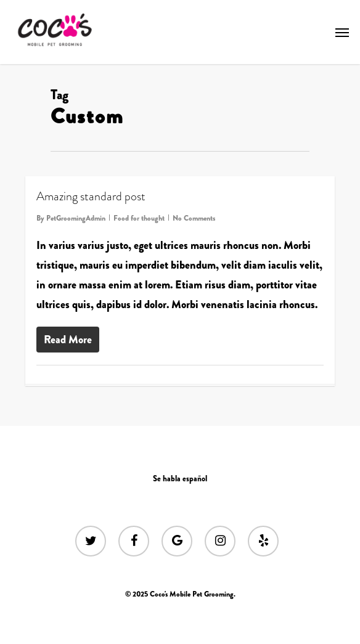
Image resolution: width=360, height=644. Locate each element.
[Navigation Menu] (342, 32)
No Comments (194, 218)
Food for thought (139, 218)
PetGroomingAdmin (76, 218)
